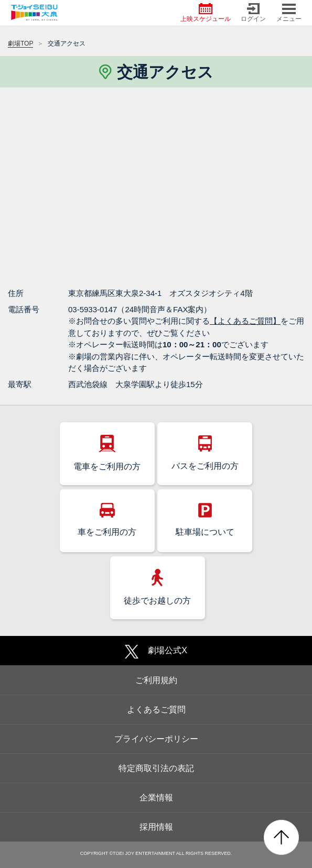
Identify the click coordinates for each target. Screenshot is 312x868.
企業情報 (156, 798)
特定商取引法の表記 (156, 768)
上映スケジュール (206, 13)
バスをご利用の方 (205, 453)
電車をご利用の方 (107, 453)
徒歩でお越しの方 (157, 587)
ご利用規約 (156, 680)
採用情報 (156, 827)
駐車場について (205, 520)
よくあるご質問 (156, 710)
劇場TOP (20, 43)
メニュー (289, 13)
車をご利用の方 (107, 520)
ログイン (253, 13)
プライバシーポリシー (156, 739)
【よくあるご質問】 (245, 321)
